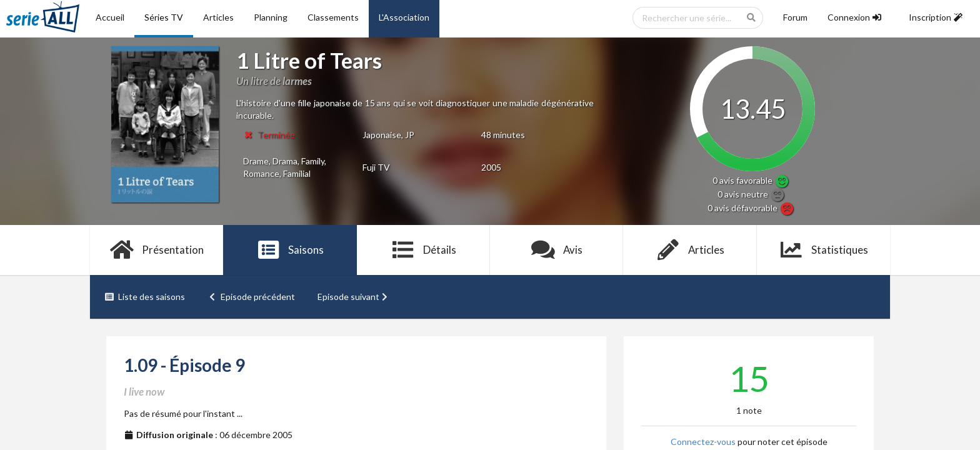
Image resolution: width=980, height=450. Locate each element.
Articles (218, 17)
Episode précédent (252, 297)
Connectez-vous (703, 442)
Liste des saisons (145, 297)
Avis (557, 250)
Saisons (290, 250)
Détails (423, 250)
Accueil (110, 17)
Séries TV (164, 17)
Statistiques (823, 250)
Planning (271, 17)
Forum (795, 17)
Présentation (157, 250)
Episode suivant (354, 297)
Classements (333, 17)
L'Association (404, 17)
